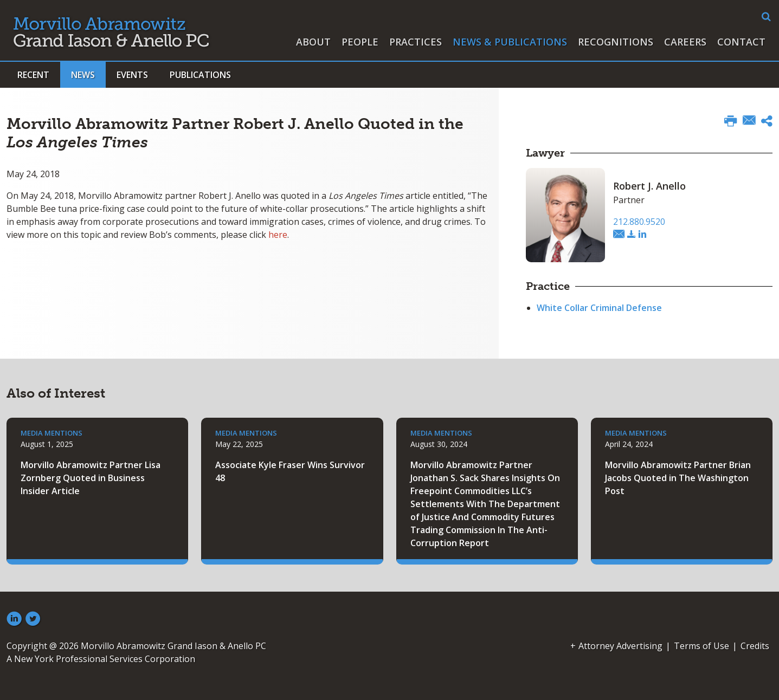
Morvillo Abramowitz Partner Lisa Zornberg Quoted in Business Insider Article (91, 478)
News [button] (83, 75)
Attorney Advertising (620, 646)
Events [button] (132, 75)
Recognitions (616, 42)
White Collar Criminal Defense (599, 308)
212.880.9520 (639, 222)
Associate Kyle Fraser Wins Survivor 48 (290, 471)
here (278, 235)
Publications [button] (200, 75)
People (360, 42)
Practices (416, 42)
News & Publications (510, 42)
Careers (685, 42)
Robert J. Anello (649, 186)
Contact (741, 42)
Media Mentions (51, 433)
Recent (33, 75)
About (313, 42)
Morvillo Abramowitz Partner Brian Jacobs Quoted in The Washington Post (678, 478)
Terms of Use (701, 646)
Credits (755, 646)
